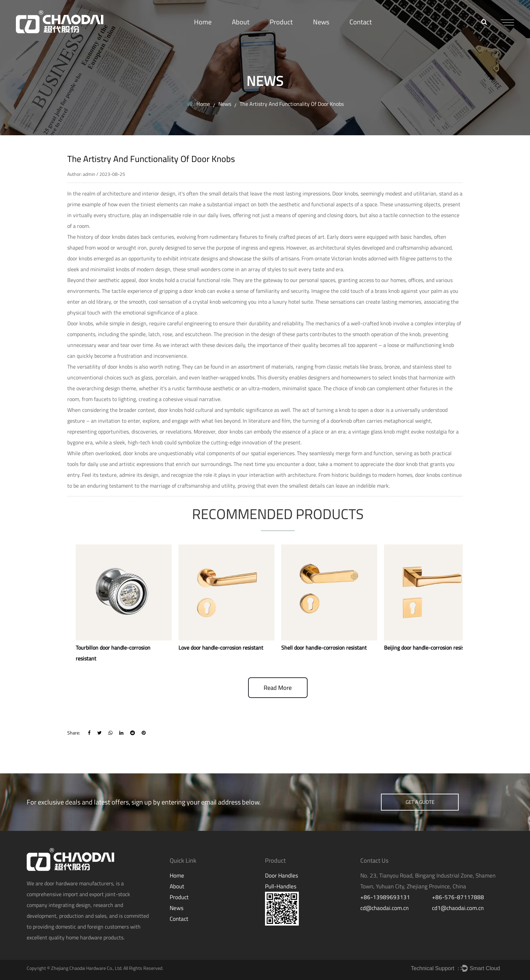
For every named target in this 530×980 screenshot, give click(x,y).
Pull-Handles (281, 886)
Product (281, 22)
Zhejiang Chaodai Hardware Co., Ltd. (87, 968)
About (241, 22)
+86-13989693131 (385, 897)
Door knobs (345, 193)
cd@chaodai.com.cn (384, 908)
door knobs (136, 453)
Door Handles (282, 876)
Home (203, 22)
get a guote (420, 802)
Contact (361, 22)
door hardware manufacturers (79, 883)
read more (278, 688)
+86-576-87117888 (458, 897)
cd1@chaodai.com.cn (458, 908)
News (321, 22)
